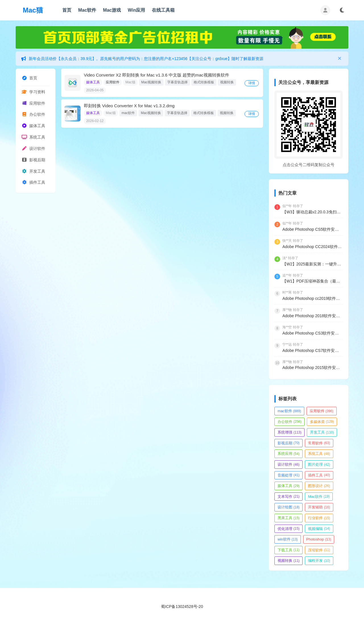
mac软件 (128, 113)
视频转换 (227, 82)
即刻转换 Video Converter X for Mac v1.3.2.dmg (129, 106)
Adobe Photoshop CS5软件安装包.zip (313, 229)
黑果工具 (288, 518)
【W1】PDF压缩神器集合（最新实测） (313, 281)
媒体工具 (33, 127)
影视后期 (33, 161)
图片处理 (319, 464)
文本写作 (288, 497)
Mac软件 (87, 10)
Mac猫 (33, 10)
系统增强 (289, 432)
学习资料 (33, 92)
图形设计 (319, 486)
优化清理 (288, 529)
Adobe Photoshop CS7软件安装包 (313, 350)
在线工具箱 (163, 10)
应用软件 (33, 104)
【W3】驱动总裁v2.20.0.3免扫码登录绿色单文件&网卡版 (313, 212)
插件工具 (33, 184)
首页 (67, 10)
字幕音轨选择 (177, 82)
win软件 (288, 539)
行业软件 (319, 518)
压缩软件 (319, 550)
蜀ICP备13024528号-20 (182, 607)
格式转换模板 (204, 82)
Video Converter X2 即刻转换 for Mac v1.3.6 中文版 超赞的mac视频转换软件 (157, 75)
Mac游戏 (112, 10)
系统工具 (33, 138)
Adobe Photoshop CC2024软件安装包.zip (313, 247)
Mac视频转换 (151, 82)
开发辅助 (319, 507)
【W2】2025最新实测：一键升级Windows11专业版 (313, 264)
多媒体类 (322, 422)
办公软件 (33, 115)
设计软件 (33, 150)
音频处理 (288, 475)
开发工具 (33, 173)
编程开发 (319, 561)
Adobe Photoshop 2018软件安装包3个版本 (313, 316)
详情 (253, 83)
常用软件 (319, 443)
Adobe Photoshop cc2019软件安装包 (313, 298)
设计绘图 (288, 507)
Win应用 (136, 10)
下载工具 (288, 550)
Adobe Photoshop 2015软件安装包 (313, 368)
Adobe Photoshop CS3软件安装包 (313, 333)
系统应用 (288, 454)
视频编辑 (319, 529)
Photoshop (319, 539)
